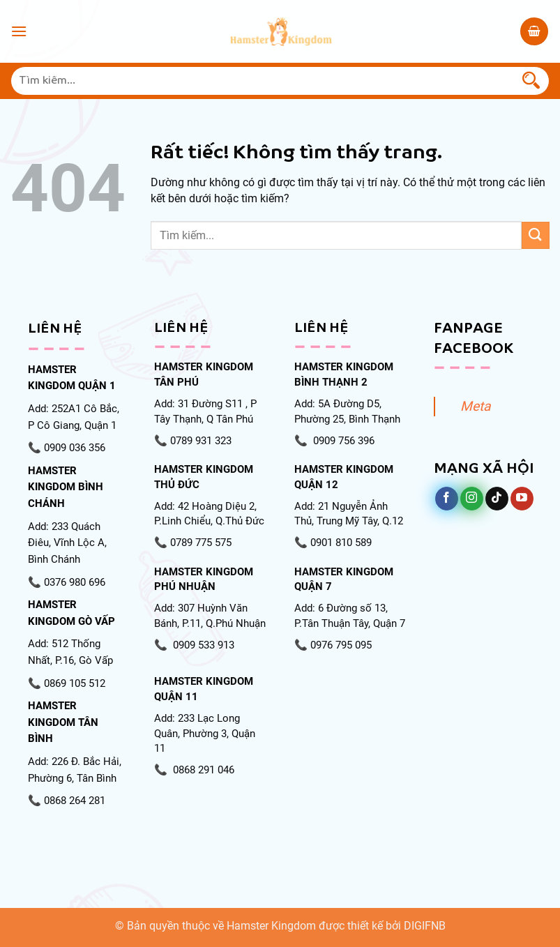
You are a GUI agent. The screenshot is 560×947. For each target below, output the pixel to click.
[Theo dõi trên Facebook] (447, 499)
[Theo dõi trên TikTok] (497, 499)
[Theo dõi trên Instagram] (472, 499)
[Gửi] (531, 81)
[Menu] (19, 31)
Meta (475, 406)
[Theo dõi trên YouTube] (522, 499)
